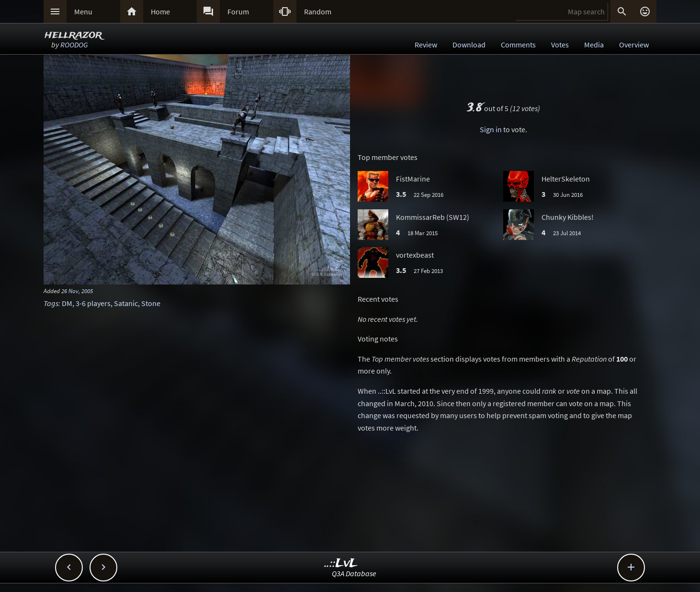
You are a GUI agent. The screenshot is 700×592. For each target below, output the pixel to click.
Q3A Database (354, 573)
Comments (518, 45)
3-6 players (93, 303)
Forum (238, 11)
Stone (151, 303)
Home (160, 11)
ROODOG (74, 45)
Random (318, 11)
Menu (83, 11)
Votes (560, 45)
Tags (51, 303)
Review (426, 45)
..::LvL (341, 564)
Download (469, 45)
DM (67, 303)
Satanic (126, 303)
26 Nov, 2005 (77, 291)
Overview (634, 45)
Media (594, 45)
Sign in (491, 129)
